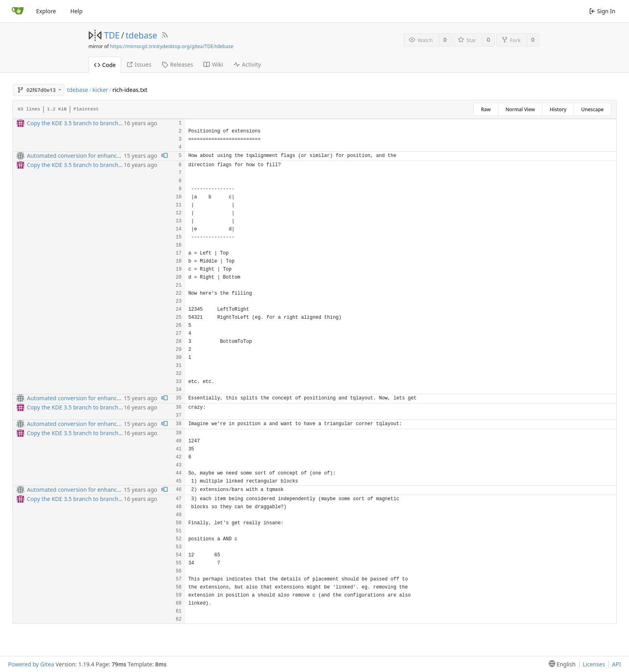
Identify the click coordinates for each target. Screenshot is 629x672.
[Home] (18, 11)
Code (105, 65)
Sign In (602, 11)
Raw (486, 109)
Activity (247, 64)
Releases (177, 64)
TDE (112, 35)
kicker (100, 90)
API (617, 664)
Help (76, 11)
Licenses (594, 664)
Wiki (213, 64)
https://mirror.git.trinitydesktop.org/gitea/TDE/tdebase (171, 46)
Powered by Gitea (31, 664)
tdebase (141, 35)
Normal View (520, 109)
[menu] (561, 664)
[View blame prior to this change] (164, 156)
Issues (139, 64)
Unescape (592, 109)
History (558, 109)
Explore (46, 11)
